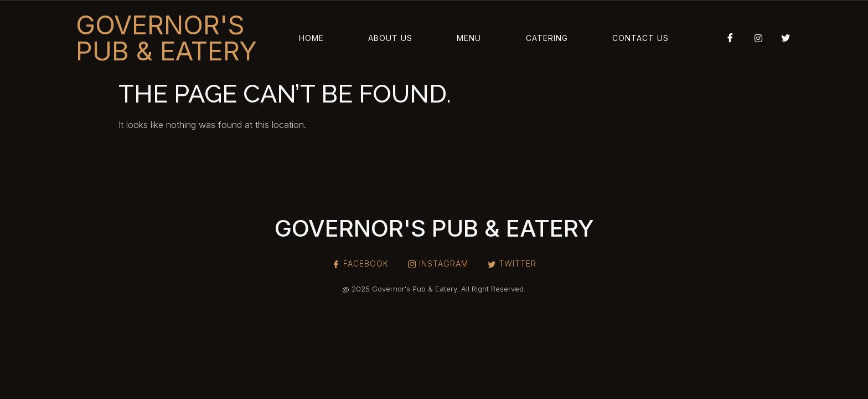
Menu (469, 38)
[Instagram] (754, 38)
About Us (390, 38)
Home (311, 38)
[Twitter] (782, 38)
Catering (547, 38)
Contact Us (640, 38)
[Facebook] (726, 38)
